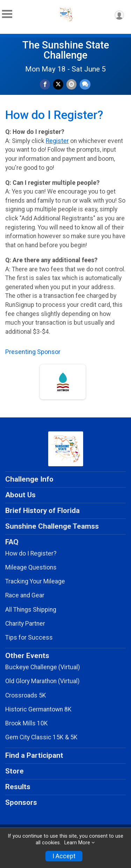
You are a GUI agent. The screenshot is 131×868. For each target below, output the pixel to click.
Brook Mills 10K (27, 723)
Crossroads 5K (26, 695)
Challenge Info (29, 479)
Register (57, 141)
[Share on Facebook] (45, 84)
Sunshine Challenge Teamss (52, 526)
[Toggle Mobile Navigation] (7, 14)
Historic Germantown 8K (38, 709)
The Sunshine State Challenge (66, 50)
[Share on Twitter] (58, 84)
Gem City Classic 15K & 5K (41, 737)
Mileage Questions (31, 567)
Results (18, 787)
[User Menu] (119, 15)
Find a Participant (34, 755)
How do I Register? (31, 553)
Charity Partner (25, 624)
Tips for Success (29, 637)
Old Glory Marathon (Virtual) (42, 681)
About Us (20, 495)
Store (14, 771)
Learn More (77, 843)
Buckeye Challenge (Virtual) (43, 667)
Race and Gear (25, 595)
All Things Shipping (31, 610)
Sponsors (21, 802)
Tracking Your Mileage (35, 581)
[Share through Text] (85, 84)
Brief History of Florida (42, 511)
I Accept (64, 856)
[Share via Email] (71, 84)
